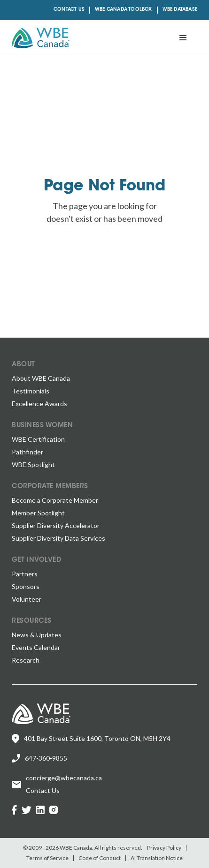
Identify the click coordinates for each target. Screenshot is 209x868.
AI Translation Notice (157, 858)
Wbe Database (180, 10)
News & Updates (37, 635)
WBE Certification (38, 439)
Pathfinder (27, 452)
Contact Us (69, 10)
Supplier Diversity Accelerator (56, 525)
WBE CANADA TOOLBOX (124, 10)
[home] (41, 38)
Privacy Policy (164, 848)
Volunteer (27, 599)
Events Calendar (36, 647)
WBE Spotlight (33, 464)
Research (26, 660)
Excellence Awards (39, 404)
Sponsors (26, 586)
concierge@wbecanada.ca (64, 778)
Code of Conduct (100, 858)
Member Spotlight (38, 513)
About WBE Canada (41, 378)
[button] (183, 38)
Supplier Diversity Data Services (58, 538)
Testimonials (31, 391)
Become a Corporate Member (55, 500)
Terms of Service (47, 858)
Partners (25, 574)
